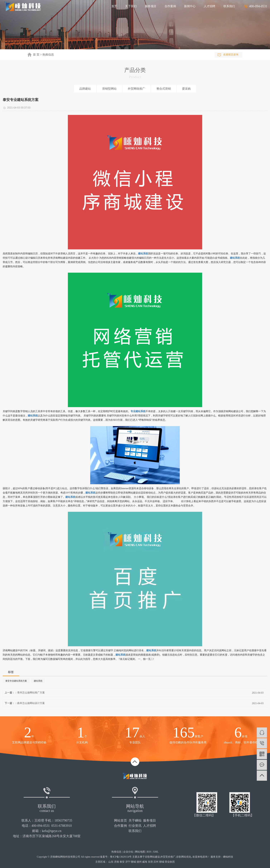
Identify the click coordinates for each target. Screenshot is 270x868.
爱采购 (186, 89)
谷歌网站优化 (184, 857)
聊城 (133, 862)
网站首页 (120, 820)
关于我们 (131, 6)
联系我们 (229, 6)
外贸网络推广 (136, 89)
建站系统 (38, 681)
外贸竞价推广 (168, 857)
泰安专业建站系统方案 (16, 681)
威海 (145, 862)
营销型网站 (109, 89)
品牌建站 (85, 89)
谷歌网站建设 (152, 857)
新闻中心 (190, 6)
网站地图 (140, 852)
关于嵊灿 (135, 820)
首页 (114, 6)
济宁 (128, 862)
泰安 (122, 862)
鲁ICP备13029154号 (121, 857)
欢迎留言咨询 (231, 55)
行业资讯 (135, 826)
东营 (150, 862)
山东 (111, 862)
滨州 (156, 862)
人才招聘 (209, 6)
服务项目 (151, 6)
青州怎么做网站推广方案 (31, 693)
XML (156, 852)
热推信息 (48, 55)
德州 (139, 862)
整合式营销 (164, 89)
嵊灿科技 (228, 857)
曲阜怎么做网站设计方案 (31, 703)
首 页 (36, 55)
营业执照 (170, 862)
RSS (149, 852)
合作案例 (170, 6)
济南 (117, 862)
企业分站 (128, 852)
